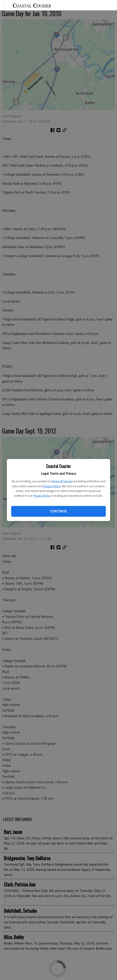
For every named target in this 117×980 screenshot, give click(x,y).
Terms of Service (62, 481)
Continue (58, 511)
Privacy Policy (52, 486)
